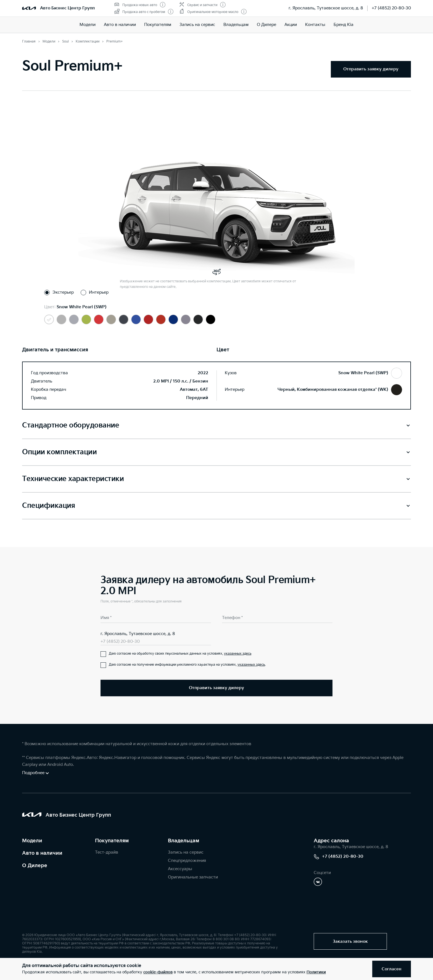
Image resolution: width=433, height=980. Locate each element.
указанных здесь (238, 654)
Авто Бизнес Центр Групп (67, 8)
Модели (88, 25)
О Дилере (266, 25)
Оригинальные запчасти (193, 877)
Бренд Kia (344, 25)
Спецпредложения (187, 861)
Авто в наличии (120, 25)
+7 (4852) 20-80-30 (391, 8)
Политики (316, 972)
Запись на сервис (197, 25)
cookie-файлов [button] (158, 972)
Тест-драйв (107, 852)
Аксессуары (180, 869)
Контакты (315, 25)
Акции (291, 25)
